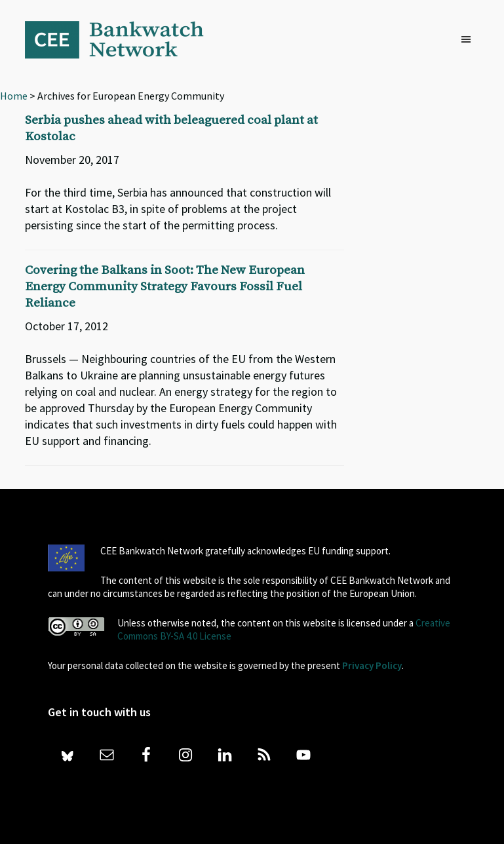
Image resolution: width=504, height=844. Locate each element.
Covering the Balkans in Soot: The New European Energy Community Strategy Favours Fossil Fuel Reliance (165, 287)
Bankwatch (123, 39)
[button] (469, 40)
